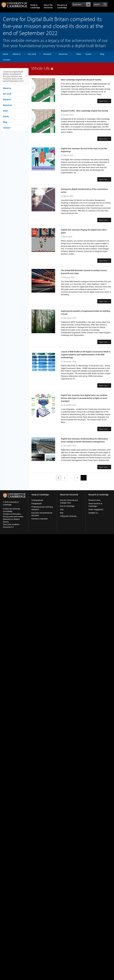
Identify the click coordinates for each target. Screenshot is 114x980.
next (83, 478)
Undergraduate (37, 500)
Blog (102, 54)
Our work (32, 54)
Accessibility (8, 511)
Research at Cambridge (62, 6)
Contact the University (11, 509)
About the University (48, 6)
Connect (7, 60)
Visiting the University (68, 516)
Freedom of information (12, 514)
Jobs (62, 510)
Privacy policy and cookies (13, 517)
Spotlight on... (94, 513)
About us (17, 54)
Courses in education (40, 519)
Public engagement (96, 510)
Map (62, 513)
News (79, 54)
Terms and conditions (11, 524)
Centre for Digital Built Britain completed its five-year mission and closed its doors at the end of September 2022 (13, 77)
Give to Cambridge (67, 506)
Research (47, 54)
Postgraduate (37, 504)
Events (88, 54)
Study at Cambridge (35, 6)
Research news (94, 500)
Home (6, 54)
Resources (63, 54)
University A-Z (8, 527)
